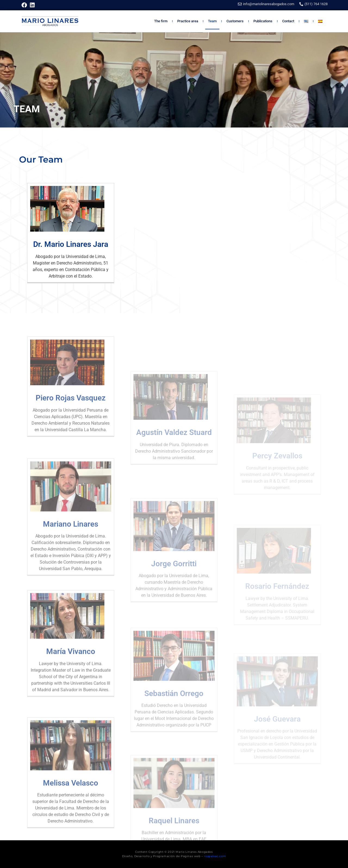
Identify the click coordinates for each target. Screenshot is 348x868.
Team (212, 21)
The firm (161, 21)
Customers (235, 21)
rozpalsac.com (215, 856)
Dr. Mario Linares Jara (71, 244)
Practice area (188, 21)
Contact (288, 21)
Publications (263, 21)
